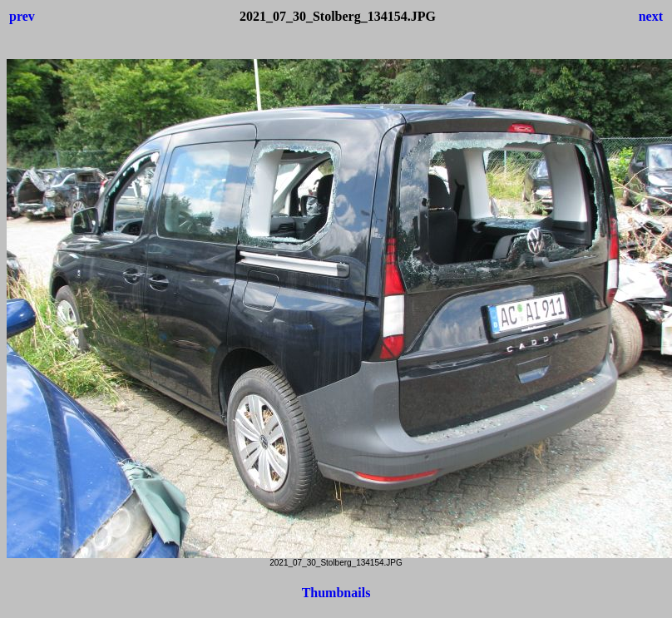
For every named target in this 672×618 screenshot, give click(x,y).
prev (22, 16)
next (651, 16)
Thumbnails (336, 593)
